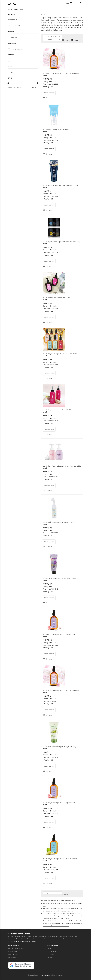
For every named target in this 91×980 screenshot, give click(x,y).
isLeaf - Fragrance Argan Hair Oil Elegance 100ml (59, 634)
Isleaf (45, 75)
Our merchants (52, 951)
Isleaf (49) (14, 37)
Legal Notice (12, 958)
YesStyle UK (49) (16, 49)
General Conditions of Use (17, 948)
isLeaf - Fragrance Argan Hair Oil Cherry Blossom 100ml (62, 73)
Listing (74, 40)
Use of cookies (13, 954)
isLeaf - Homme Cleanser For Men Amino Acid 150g (60, 185)
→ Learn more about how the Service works (22, 941)
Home (10, 9)
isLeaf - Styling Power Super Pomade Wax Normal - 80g (62, 242)
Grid (65, 40)
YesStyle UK (49, 87)
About (49, 948)
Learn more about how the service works (56, 926)
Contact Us (50, 958)
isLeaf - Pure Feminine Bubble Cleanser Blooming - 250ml (62, 466)
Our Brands (51, 954)
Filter (34, 88)
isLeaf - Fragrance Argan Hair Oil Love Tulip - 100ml (60, 354)
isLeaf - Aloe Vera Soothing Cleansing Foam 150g (59, 747)
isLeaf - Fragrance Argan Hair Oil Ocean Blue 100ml (60, 859)
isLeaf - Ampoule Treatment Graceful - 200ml (58, 410)
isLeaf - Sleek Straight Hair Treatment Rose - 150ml (60, 578)
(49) (12, 61)
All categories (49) (14, 26)
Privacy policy (13, 951)
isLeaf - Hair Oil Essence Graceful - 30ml (56, 298)
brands (16, 9)
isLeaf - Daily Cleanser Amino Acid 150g (56, 129)
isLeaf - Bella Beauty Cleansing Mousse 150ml (58, 522)
